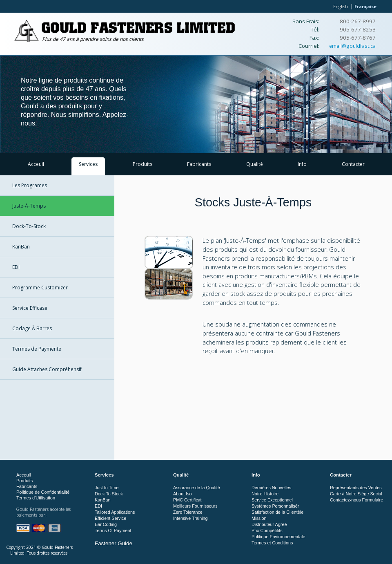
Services (88, 164)
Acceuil (36, 164)
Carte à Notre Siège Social (356, 494)
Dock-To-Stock (29, 226)
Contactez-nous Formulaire (356, 500)
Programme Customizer (40, 288)
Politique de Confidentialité (43, 492)
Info (302, 164)
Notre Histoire (265, 494)
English (341, 6)
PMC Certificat (187, 500)
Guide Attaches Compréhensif (47, 369)
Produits (143, 164)
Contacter (353, 164)
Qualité (255, 164)
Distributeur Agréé (269, 524)
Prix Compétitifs (267, 530)
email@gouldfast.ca (352, 46)
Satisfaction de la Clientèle (277, 512)
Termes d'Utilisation (36, 498)
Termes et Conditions (272, 543)
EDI (16, 267)
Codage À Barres (32, 328)
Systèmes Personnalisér (275, 506)
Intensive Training (190, 518)
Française (365, 6)
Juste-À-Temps (29, 206)
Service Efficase (30, 308)
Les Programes (30, 185)
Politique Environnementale (278, 537)
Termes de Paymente (37, 349)
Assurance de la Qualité (197, 488)
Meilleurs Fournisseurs (195, 506)
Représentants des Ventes (356, 488)
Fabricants (199, 164)
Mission (259, 518)
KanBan (21, 247)
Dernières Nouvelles (271, 488)
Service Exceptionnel (272, 500)
